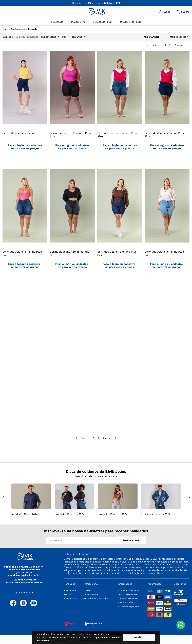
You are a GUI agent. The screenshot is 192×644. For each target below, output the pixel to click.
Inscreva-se (131, 540)
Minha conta (70, 591)
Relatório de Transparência (97, 598)
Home (5, 29)
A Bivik (87, 591)
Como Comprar (91, 594)
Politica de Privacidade (129, 591)
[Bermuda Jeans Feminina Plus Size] (120, 107)
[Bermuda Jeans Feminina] (25, 107)
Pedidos (68, 594)
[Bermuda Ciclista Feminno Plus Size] (72, 107)
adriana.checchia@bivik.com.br (24, 582)
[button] (183, 12)
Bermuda (33, 29)
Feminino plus (18, 29)
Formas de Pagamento (129, 606)
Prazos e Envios (125, 602)
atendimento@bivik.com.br (24, 575)
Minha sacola (70, 598)
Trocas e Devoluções (128, 598)
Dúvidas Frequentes (127, 594)
